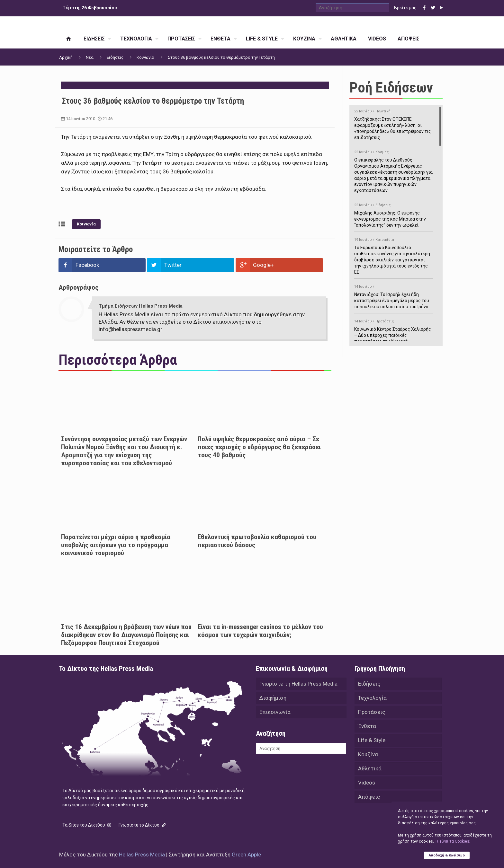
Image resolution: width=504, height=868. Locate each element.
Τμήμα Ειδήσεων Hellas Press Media (141, 306)
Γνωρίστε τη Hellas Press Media (298, 684)
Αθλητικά (370, 768)
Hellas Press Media (142, 855)
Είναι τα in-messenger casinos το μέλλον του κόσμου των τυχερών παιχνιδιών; (260, 631)
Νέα (90, 57)
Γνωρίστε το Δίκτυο (143, 825)
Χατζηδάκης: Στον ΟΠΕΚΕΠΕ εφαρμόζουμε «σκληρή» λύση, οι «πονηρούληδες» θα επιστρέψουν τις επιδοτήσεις (394, 123)
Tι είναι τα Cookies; (452, 841)
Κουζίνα (368, 754)
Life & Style (372, 740)
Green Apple (246, 855)
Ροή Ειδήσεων (391, 88)
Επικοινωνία (275, 712)
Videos (367, 783)
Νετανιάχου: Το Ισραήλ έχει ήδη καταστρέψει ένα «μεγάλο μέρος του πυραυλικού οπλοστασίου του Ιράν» (394, 296)
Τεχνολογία (372, 698)
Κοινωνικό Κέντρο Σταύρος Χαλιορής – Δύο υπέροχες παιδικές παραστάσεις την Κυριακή (394, 330)
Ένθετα (367, 726)
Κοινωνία (145, 57)
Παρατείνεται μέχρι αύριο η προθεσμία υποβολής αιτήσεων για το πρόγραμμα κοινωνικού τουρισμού (116, 545)
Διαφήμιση (273, 698)
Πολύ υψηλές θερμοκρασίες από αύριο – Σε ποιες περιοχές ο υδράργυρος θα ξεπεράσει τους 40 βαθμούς (259, 447)
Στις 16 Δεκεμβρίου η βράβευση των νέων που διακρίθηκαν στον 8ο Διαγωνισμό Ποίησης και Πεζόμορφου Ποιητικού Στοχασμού (126, 635)
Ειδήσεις (115, 57)
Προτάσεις (372, 712)
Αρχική (66, 57)
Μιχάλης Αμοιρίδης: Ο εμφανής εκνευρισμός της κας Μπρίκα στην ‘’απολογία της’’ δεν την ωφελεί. (394, 214)
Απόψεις (369, 797)
